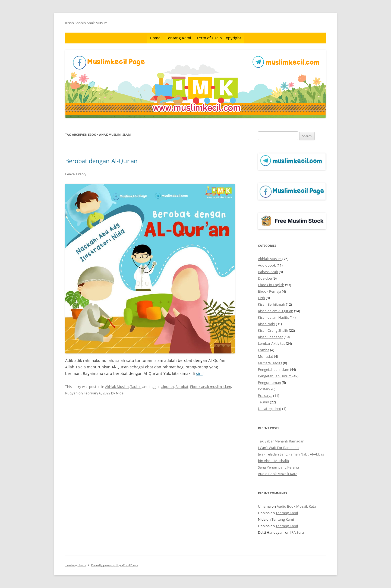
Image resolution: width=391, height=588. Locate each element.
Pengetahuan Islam (274, 369)
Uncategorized (270, 409)
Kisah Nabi (267, 324)
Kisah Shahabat (270, 337)
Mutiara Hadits (270, 363)
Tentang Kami (179, 38)
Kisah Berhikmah (272, 304)
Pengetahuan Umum (275, 376)
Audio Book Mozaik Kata (278, 474)
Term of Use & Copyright (219, 38)
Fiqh (261, 298)
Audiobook (267, 265)
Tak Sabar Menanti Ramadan (281, 441)
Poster (263, 389)
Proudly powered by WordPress (115, 565)
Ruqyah (71, 393)
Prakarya (265, 396)
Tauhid (136, 387)
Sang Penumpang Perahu (278, 467)
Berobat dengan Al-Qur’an (101, 161)
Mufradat (266, 356)
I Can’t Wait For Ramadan (278, 448)
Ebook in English (271, 285)
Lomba (264, 350)
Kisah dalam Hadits (273, 317)
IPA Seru (297, 532)
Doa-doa (265, 278)
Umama (264, 506)
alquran (168, 387)
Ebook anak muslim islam (211, 387)
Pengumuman (269, 382)
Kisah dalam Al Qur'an (276, 311)
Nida (120, 393)
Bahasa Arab (268, 272)
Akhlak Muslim (117, 387)
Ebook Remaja (269, 291)
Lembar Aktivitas (272, 343)
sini (199, 373)
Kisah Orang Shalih (273, 330)
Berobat (182, 387)
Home (155, 38)
